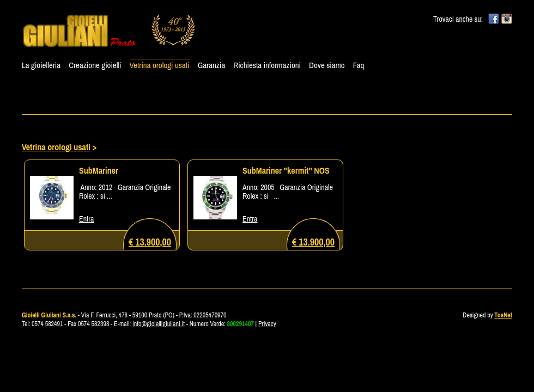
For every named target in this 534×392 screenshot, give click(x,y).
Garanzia (212, 65)
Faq (359, 65)
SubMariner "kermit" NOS (286, 170)
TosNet (503, 315)
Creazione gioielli (95, 65)
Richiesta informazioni (267, 65)
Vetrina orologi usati (160, 65)
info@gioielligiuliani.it (159, 324)
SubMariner (99, 170)
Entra (86, 219)
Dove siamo (327, 65)
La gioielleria (41, 65)
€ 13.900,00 (150, 242)
